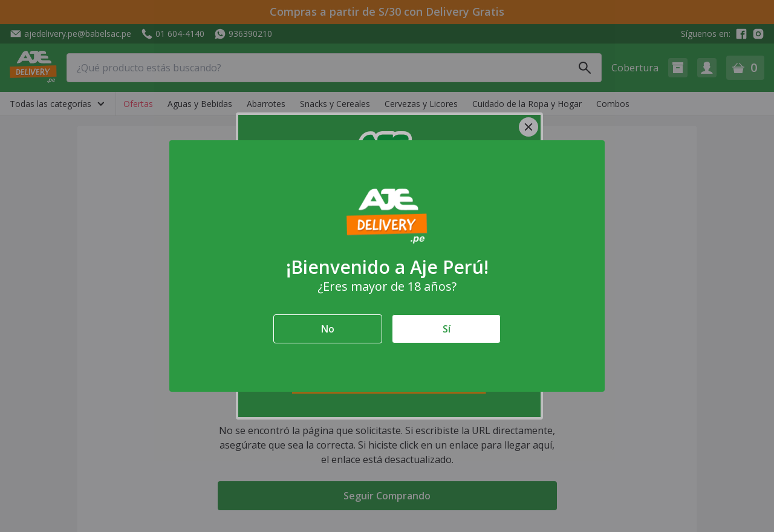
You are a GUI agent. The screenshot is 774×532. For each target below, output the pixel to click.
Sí (447, 329)
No (328, 329)
